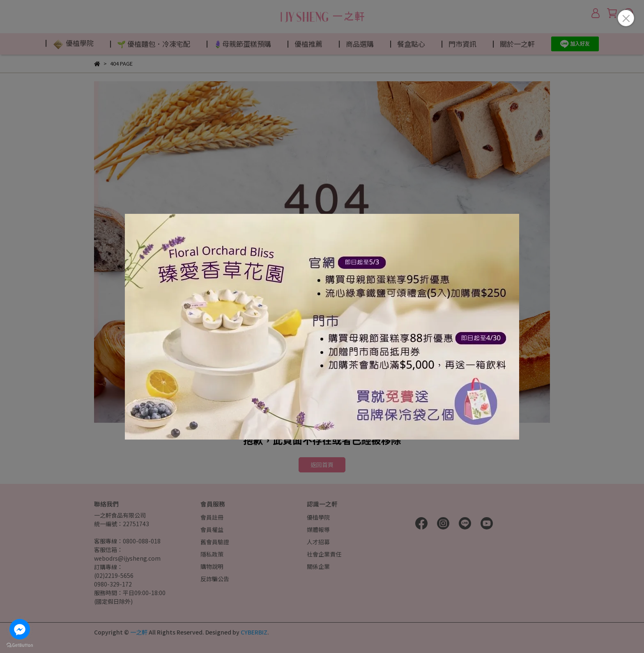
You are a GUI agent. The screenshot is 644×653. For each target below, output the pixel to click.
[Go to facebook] (20, 629)
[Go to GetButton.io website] (20, 645)
